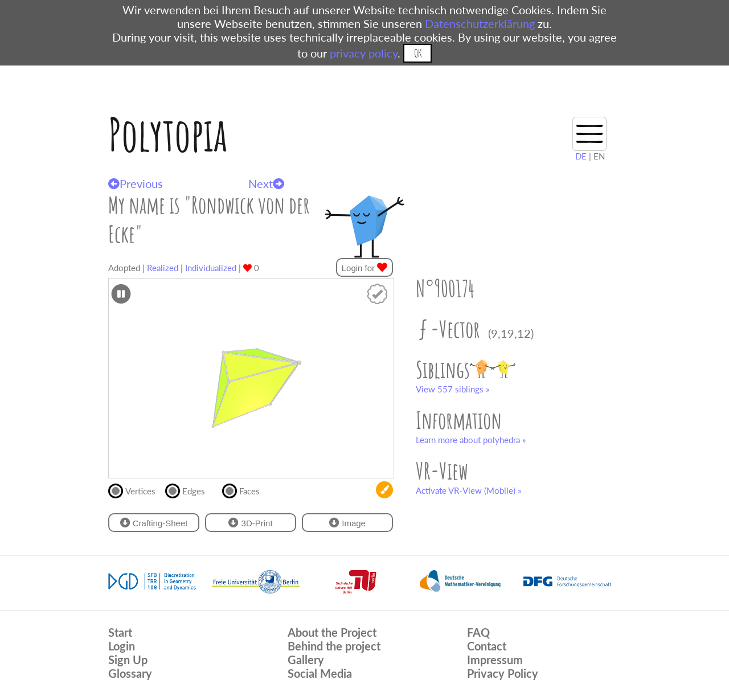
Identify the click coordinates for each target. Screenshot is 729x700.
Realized (163, 268)
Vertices (137, 490)
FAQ (478, 632)
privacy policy (364, 53)
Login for (365, 267)
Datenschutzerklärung (480, 23)
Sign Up (128, 660)
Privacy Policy (503, 673)
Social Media (320, 673)
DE (581, 156)
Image (347, 523)
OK (418, 53)
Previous (136, 183)
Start (120, 632)
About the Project (332, 632)
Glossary (130, 673)
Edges (190, 490)
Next (266, 183)
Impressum (495, 660)
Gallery (306, 660)
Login (122, 646)
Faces (246, 490)
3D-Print (250, 523)
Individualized (211, 268)
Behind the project (334, 646)
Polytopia (168, 134)
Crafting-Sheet (154, 523)
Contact (487, 646)
